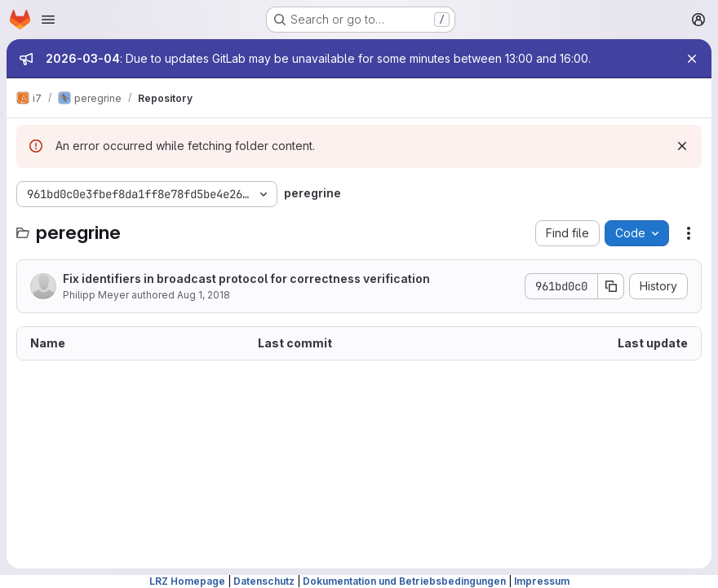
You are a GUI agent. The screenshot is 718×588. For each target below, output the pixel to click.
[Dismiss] (682, 146)
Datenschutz (264, 581)
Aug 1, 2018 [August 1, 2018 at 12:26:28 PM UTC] (204, 295)
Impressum (542, 581)
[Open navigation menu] (48, 20)
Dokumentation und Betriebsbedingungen (404, 581)
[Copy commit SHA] (611, 286)
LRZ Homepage (187, 581)
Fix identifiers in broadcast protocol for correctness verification (246, 279)
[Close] (692, 59)
